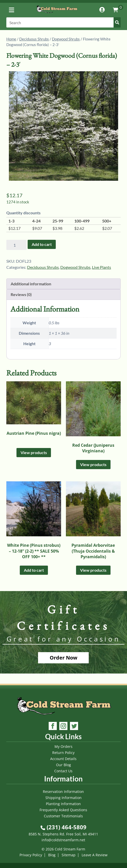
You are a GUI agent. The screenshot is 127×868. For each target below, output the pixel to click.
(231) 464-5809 (63, 827)
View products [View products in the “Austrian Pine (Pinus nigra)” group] (34, 452)
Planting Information (63, 804)
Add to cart (42, 244)
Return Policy (63, 753)
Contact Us (63, 771)
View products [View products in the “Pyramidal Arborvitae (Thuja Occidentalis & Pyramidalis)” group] (93, 570)
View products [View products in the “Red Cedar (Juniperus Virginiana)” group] (93, 464)
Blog (52, 855)
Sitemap (69, 855)
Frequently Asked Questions (63, 810)
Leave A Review (95, 855)
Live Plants (102, 267)
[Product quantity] (16, 245)
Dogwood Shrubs (66, 39)
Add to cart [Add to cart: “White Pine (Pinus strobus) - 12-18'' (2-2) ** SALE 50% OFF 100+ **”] (34, 570)
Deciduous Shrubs (34, 39)
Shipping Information (63, 798)
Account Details (63, 759)
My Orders (63, 746)
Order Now (63, 658)
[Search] (63, 22)
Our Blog (63, 765)
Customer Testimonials (63, 816)
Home (11, 39)
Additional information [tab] (31, 284)
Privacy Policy (31, 855)
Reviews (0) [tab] (21, 294)
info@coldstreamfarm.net (63, 840)
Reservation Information (63, 792)
